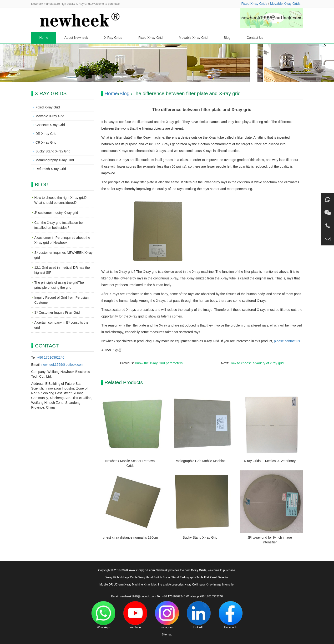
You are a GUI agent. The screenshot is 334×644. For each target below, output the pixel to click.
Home (44, 38)
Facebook (231, 615)
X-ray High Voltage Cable (121, 577)
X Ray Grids (113, 38)
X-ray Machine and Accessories (164, 585)
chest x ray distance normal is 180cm (130, 537)
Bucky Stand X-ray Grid (200, 537)
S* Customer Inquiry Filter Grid (57, 312)
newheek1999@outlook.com (63, 365)
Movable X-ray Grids (285, 4)
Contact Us (255, 38)
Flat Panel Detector (216, 577)
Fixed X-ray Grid (151, 38)
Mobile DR (106, 585)
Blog (227, 38)
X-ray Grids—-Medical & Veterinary (270, 461)
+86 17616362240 (51, 357)
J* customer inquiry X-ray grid (56, 213)
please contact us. (287, 341)
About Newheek (76, 38)
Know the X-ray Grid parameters (159, 363)
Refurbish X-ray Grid (51, 169)
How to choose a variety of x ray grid (257, 363)
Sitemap (167, 634)
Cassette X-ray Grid (50, 125)
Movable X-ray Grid (193, 38)
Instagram (167, 615)
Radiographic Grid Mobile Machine (200, 461)
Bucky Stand (171, 577)
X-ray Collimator (195, 585)
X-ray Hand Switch (150, 577)
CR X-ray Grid (46, 142)
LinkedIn (199, 615)
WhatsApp (103, 615)
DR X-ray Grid (46, 134)
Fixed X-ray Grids (254, 4)
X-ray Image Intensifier (220, 585)
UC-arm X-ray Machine (128, 585)
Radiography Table (192, 577)
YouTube (135, 615)
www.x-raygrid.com (142, 570)
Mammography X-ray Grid (55, 160)
